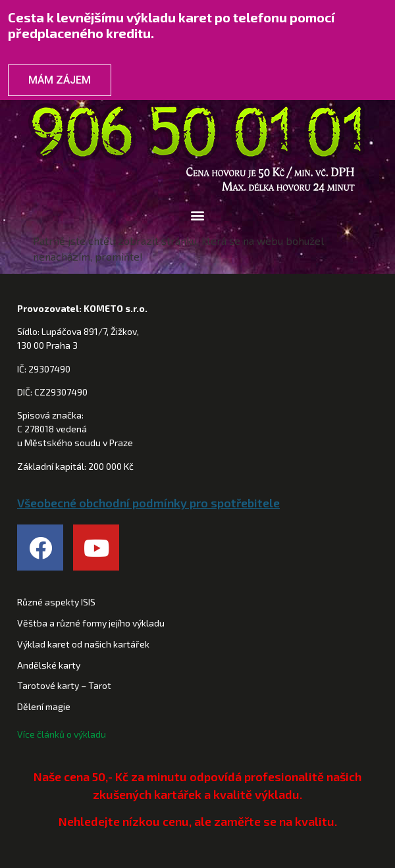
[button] (198, 216)
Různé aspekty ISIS (56, 602)
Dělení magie (44, 706)
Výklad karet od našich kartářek (83, 644)
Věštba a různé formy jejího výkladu (91, 623)
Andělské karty (49, 665)
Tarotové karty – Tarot (64, 685)
